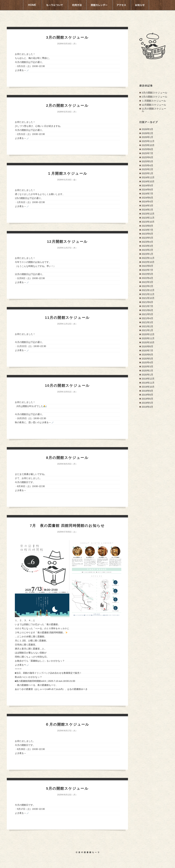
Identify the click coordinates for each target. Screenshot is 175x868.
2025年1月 (147, 173)
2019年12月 (148, 379)
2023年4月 (147, 242)
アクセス (122, 5)
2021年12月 (148, 290)
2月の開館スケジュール (154, 97)
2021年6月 (147, 310)
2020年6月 (147, 355)
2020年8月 (147, 346)
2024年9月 (147, 186)
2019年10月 (148, 387)
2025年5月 (147, 161)
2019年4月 (147, 407)
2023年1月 (147, 254)
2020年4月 (147, 363)
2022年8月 (147, 266)
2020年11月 (148, 338)
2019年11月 (148, 383)
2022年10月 (148, 262)
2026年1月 (147, 137)
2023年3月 (147, 246)
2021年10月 (148, 298)
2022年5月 (147, 274)
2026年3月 (147, 129)
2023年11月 (148, 218)
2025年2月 (147, 169)
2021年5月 (147, 314)
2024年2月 (147, 210)
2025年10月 (148, 145)
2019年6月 (147, 399)
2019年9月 (147, 391)
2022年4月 (147, 278)
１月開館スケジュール (154, 101)
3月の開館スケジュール (154, 93)
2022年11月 (148, 258)
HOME (32, 5)
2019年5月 (147, 403)
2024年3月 (147, 206)
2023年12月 (148, 214)
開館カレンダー (99, 5)
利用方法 (77, 5)
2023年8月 (147, 226)
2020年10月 (148, 342)
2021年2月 (147, 326)
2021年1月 (147, 330)
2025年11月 (148, 141)
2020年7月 (147, 351)
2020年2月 (147, 371)
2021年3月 (147, 322)
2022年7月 (147, 270)
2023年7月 (147, 230)
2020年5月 (147, 359)
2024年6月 (147, 198)
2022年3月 (147, 282)
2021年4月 (147, 318)
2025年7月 (147, 153)
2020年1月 (147, 375)
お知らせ (140, 5)
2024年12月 (148, 177)
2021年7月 (147, 306)
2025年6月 (147, 157)
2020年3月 (147, 367)
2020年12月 (148, 334)
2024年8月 (147, 190)
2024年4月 (147, 202)
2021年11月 (148, 294)
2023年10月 (148, 222)
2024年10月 (148, 181)
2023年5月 (147, 238)
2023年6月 (147, 234)
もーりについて (55, 5)
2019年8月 (147, 395)
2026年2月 (147, 133)
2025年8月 (147, 149)
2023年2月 (147, 250)
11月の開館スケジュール (154, 110)
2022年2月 (147, 286)
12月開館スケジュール (154, 105)
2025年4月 (147, 165)
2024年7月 (147, 194)
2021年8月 (147, 302)
